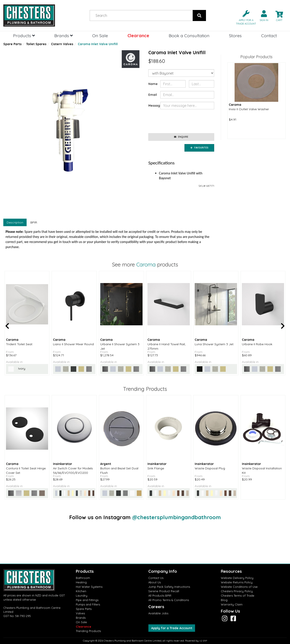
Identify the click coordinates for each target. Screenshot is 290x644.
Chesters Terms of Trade (238, 596)
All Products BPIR (160, 596)
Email (153, 95)
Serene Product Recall (164, 591)
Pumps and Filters (88, 604)
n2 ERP (203, 641)
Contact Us (156, 578)
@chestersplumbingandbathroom (176, 517)
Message (153, 106)
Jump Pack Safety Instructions (169, 587)
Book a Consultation (189, 36)
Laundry (82, 596)
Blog (224, 600)
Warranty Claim (232, 604)
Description (15, 222)
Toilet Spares (36, 44)
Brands (64, 36)
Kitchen (81, 591)
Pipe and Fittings (87, 600)
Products (24, 36)
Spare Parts (12, 44)
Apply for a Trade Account (172, 628)
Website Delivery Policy (237, 578)
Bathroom (83, 578)
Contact (269, 36)
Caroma (146, 264)
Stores (235, 36)
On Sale (100, 36)
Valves (80, 613)
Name (153, 84)
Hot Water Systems (89, 587)
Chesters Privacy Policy (237, 591)
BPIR (34, 222)
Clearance (138, 36)
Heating (81, 582)
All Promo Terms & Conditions (169, 600)
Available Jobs (158, 613)
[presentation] (194, 121)
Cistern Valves (62, 44)
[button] (244, 17)
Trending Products (88, 631)
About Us (155, 582)
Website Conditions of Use (239, 587)
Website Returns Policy (237, 582)
